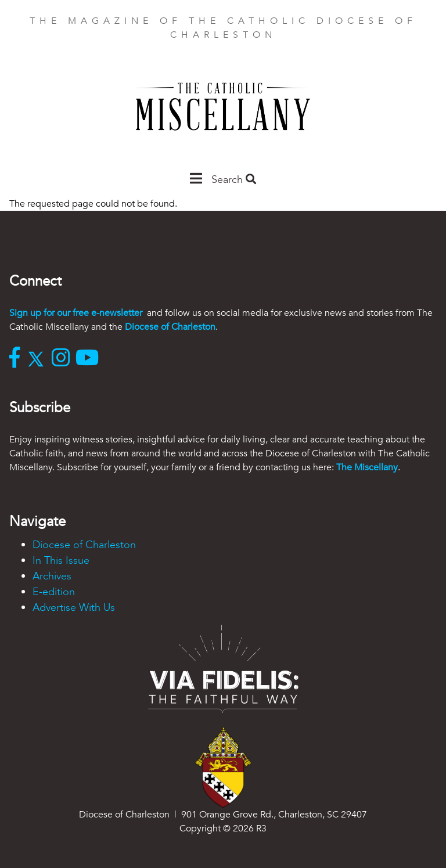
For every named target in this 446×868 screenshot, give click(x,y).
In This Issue (61, 561)
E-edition (54, 592)
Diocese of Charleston (170, 327)
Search (234, 180)
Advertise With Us (74, 608)
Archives (52, 576)
